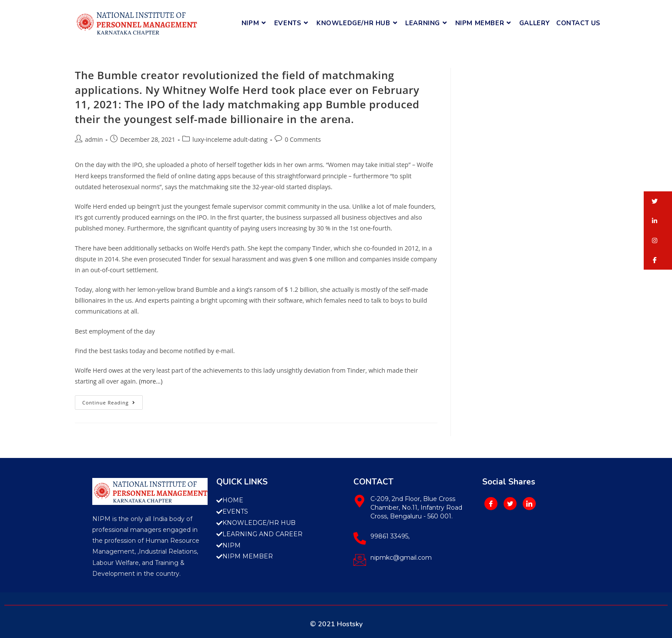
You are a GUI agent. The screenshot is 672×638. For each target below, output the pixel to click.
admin (94, 139)
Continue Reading (113, 401)
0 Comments (303, 139)
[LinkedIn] (529, 504)
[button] (658, 201)
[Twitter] (510, 504)
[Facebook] (491, 504)
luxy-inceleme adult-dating (230, 139)
